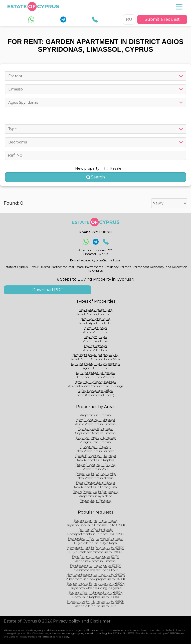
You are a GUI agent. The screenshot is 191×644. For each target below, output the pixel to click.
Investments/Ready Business (96, 381)
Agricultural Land (96, 368)
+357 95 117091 (102, 232)
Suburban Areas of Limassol (96, 437)
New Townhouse (95, 336)
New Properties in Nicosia (96, 478)
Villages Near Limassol (96, 442)
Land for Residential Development (95, 363)
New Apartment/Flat (95, 319)
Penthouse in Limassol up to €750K (95, 565)
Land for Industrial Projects (96, 372)
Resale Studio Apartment (95, 314)
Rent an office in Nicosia (96, 529)
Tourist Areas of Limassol (96, 428)
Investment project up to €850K (96, 570)
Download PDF (48, 290)
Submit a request (162, 19)
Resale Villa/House (96, 350)
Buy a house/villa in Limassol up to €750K (95, 525)
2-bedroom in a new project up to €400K (96, 579)
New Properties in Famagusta (95, 487)
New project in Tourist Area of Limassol (96, 538)
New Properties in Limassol (96, 419)
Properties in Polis (95, 469)
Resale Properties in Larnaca (96, 455)
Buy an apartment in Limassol (95, 520)
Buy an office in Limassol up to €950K (95, 592)
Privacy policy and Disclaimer (82, 621)
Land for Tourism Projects (96, 377)
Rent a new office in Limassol (95, 561)
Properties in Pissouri (95, 446)
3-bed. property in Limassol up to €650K (95, 601)
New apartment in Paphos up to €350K (96, 547)
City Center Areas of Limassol (96, 433)
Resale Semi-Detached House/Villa (96, 359)
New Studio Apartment (96, 310)
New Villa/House (95, 345)
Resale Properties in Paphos (95, 464)
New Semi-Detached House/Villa (95, 354)
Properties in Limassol (96, 415)
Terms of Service (51, 637)
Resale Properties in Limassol (95, 424)
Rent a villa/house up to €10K (96, 606)
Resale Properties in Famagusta (96, 491)
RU (129, 19)
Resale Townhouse (96, 341)
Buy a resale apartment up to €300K (95, 552)
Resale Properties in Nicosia (95, 482)
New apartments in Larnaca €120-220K (95, 534)
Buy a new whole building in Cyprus (96, 588)
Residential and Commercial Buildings (95, 386)
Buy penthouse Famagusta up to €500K (95, 583)
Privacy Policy (27, 637)
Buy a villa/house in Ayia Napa (95, 543)
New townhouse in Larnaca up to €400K (96, 574)
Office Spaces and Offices (96, 390)
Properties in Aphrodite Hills (96, 473)
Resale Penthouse (95, 332)
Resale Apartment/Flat (96, 323)
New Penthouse (96, 327)
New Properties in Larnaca (95, 451)
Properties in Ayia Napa (96, 496)
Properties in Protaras (96, 500)
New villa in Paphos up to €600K (96, 597)
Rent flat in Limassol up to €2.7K (95, 556)
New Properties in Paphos (96, 460)
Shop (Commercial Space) (95, 395)
